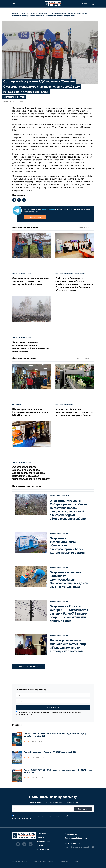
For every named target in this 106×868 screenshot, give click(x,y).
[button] (14, 4)
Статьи (40, 845)
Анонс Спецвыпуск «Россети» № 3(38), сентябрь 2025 (50, 752)
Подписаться (35, 217)
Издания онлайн (44, 841)
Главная (15, 13)
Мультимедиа (43, 849)
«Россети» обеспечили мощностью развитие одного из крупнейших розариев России (74, 412)
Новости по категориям (39, 13)
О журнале (42, 833)
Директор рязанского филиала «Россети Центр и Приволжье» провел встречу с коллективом (68, 646)
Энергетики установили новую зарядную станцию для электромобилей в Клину (31, 281)
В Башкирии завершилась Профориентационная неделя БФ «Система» (30, 412)
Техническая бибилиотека (76, 838)
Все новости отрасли (85, 358)
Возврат (79, 861)
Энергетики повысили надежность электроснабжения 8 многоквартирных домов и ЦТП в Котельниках (69, 579)
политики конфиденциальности (45, 712)
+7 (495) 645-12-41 (73, 843)
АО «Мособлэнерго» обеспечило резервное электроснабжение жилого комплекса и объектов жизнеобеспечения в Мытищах (31, 473)
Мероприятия (71, 834)
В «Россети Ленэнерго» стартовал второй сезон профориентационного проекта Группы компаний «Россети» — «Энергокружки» (74, 284)
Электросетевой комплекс (14, 97)
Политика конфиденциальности (45, 861)
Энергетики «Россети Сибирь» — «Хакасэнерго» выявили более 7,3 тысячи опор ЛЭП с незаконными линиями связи (69, 614)
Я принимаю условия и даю (49, 713)
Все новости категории (84, 227)
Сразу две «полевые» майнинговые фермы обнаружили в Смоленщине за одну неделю (31, 346)
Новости (25, 13)
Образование (80, 274)
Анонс (27, 741)
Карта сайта (66, 861)
